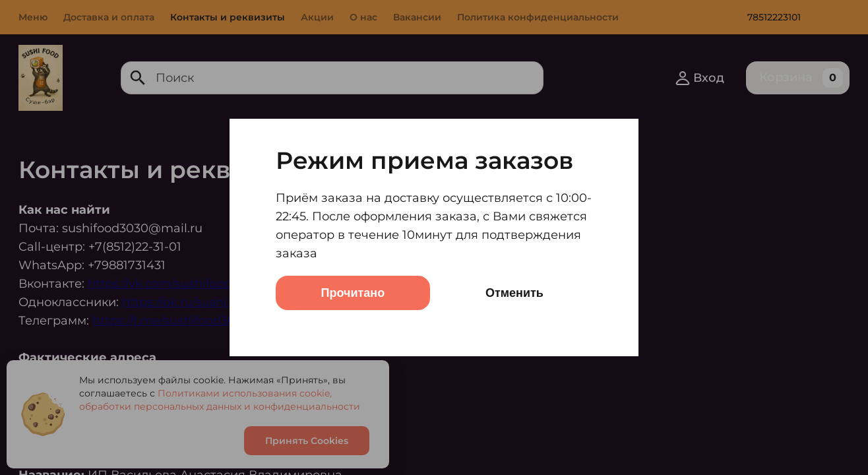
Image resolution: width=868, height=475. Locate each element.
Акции (317, 17)
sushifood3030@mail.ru (132, 228)
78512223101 (774, 17)
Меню (33, 17)
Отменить (514, 293)
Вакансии (417, 17)
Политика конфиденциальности (538, 17)
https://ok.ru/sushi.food (189, 302)
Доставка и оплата (109, 17)
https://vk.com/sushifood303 (170, 284)
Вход (699, 78)
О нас (363, 17)
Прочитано (353, 293)
